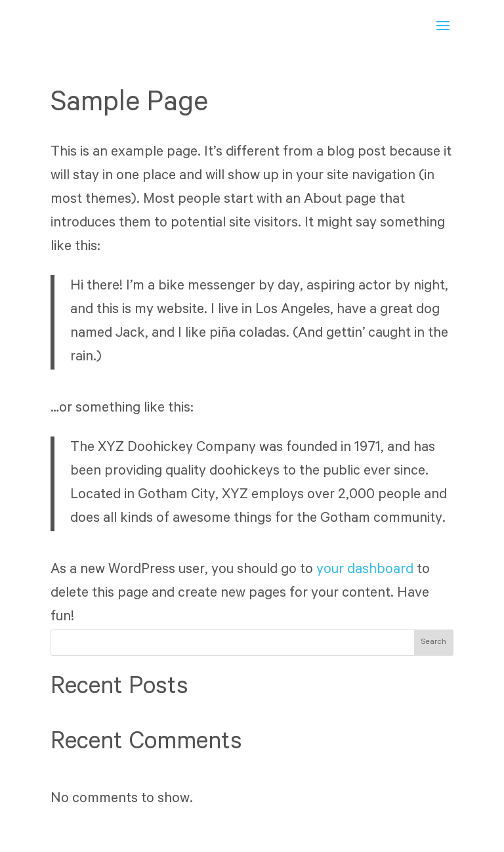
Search (433, 643)
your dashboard (365, 570)
